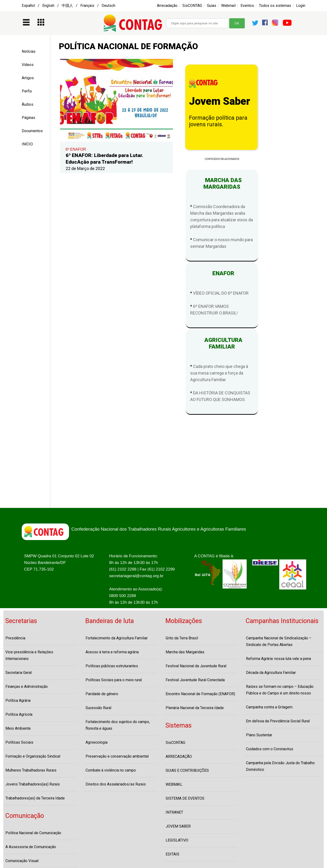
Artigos (28, 78)
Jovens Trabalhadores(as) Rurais (33, 784)
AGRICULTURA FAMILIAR (222, 343)
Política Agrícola (19, 714)
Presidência (15, 638)
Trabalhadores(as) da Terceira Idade (35, 798)
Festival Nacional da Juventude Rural (196, 666)
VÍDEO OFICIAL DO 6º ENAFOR (221, 293)
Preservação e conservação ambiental (117, 756)
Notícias (29, 51)
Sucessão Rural (98, 708)
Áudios (28, 104)
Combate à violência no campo (111, 770)
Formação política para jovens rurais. (218, 121)
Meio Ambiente (18, 728)
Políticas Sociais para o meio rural (114, 680)
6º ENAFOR (76, 149)
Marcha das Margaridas (185, 652)
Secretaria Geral (19, 673)
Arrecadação (167, 6)
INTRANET (174, 812)
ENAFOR (222, 273)
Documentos (32, 131)
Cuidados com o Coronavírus (270, 749)
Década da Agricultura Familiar (271, 673)
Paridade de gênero (102, 694)
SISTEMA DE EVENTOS (185, 798)
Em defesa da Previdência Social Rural (278, 721)
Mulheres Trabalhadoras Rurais (31, 770)
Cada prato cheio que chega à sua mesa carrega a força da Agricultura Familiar (219, 373)
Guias (212, 6)
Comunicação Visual (22, 861)
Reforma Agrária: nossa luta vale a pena (278, 659)
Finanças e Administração (27, 687)
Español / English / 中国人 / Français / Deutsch (69, 6)
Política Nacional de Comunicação (33, 833)
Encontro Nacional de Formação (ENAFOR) (200, 694)
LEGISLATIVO (177, 840)
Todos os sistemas (275, 6)
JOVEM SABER (178, 826)
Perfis (27, 91)
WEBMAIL (174, 784)
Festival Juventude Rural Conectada (195, 680)
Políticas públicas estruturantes (112, 666)
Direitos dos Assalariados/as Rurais (116, 784)
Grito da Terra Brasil (182, 638)
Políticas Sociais (19, 742)
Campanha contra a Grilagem (269, 707)
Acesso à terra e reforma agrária (112, 652)
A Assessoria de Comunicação (31, 847)
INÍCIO (27, 144)
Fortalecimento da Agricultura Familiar (117, 638)
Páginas (28, 118)
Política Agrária (18, 700)
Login (301, 6)
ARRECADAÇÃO (179, 757)
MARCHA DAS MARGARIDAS (222, 183)
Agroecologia (97, 742)
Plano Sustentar (259, 735)
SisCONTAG (192, 6)
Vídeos (28, 65)
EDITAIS (172, 854)
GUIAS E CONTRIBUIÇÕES (187, 770)
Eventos (247, 6)
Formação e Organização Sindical (33, 756)
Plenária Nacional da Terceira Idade (195, 708)
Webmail (228, 6)
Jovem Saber (220, 101)
